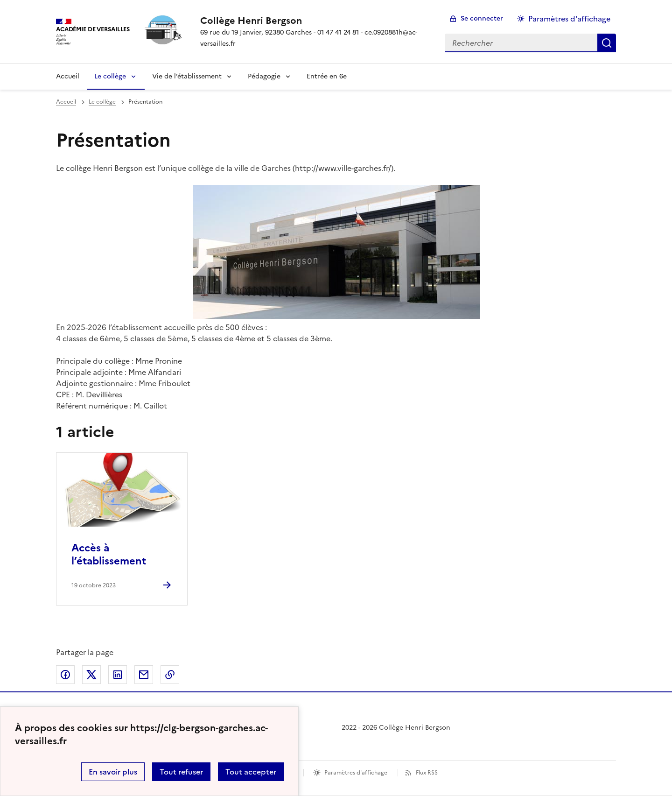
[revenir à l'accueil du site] (315, 21)
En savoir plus (113, 772)
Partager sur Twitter (91, 675)
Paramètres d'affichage (356, 773)
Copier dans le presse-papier (170, 675)
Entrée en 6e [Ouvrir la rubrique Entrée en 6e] (327, 76)
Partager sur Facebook (65, 675)
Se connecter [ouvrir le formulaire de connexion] (482, 18)
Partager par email (144, 675)
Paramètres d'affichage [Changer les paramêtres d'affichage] (569, 19)
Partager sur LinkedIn (118, 675)
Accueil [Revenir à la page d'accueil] (68, 76)
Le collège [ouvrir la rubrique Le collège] (102, 102)
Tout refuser (181, 772)
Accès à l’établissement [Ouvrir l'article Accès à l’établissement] (109, 554)
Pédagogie (264, 76)
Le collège (110, 76)
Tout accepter (251, 772)
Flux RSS (427, 773)
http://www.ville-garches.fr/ (343, 168)
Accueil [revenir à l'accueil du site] (66, 102)
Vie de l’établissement (187, 76)
